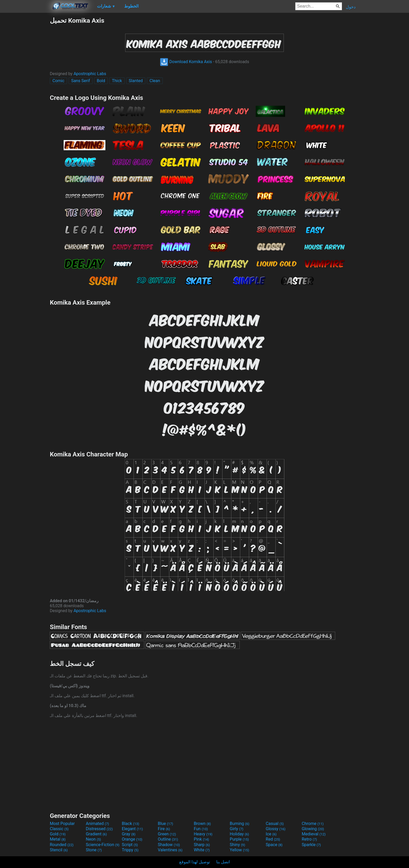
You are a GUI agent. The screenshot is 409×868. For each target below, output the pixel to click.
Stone (94, 850)
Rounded (62, 845)
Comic (58, 81)
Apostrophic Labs (90, 74)
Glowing (313, 829)
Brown (202, 824)
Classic (59, 829)
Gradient (96, 834)
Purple (239, 839)
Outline (168, 839)
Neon (93, 839)
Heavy (203, 834)
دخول (351, 7)
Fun (201, 829)
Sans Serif (81, 81)
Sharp (202, 845)
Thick (117, 81)
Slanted (136, 81)
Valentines (170, 850)
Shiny (237, 845)
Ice (271, 834)
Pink (202, 839)
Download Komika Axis (186, 62)
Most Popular (62, 824)
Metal (58, 839)
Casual (275, 824)
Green (167, 834)
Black (131, 824)
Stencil (59, 850)
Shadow (169, 845)
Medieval (314, 834)
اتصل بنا (223, 862)
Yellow (239, 850)
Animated (97, 824)
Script (130, 845)
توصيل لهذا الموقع (195, 862)
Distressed (99, 829)
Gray (129, 834)
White (202, 850)
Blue (166, 824)
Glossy (276, 829)
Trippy (130, 850)
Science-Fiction (103, 845)
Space (274, 845)
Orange (132, 839)
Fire (164, 829)
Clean (155, 81)
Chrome (313, 824)
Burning (240, 824)
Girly (237, 829)
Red (273, 839)
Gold (58, 834)
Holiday (239, 834)
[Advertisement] (25, 95)
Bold (101, 81)
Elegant (132, 829)
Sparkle (311, 845)
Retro (309, 839)
